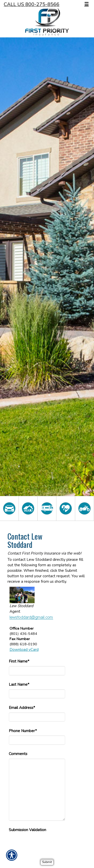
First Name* (19, 661)
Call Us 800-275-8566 (32, 4)
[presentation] (47, 844)
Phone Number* (23, 731)
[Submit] (47, 862)
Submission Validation (27, 830)
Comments (18, 754)
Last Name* (19, 684)
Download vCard (24, 649)
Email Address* (22, 708)
